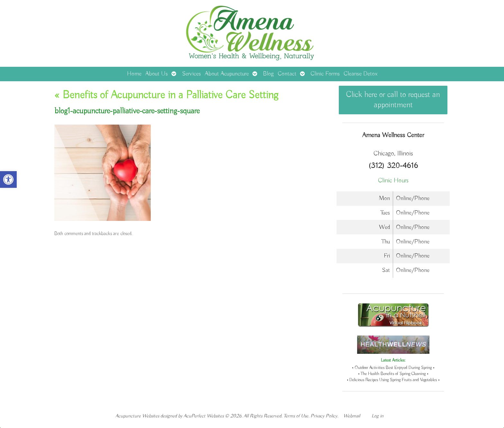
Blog (268, 74)
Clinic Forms (325, 74)
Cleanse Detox (360, 74)
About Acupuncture (227, 74)
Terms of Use (296, 416)
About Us (157, 74)
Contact (287, 74)
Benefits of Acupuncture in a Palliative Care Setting (166, 95)
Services (191, 74)
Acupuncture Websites (137, 416)
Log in (378, 416)
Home (134, 74)
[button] (8, 179)
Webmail (352, 416)
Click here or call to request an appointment (393, 100)
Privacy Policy (324, 416)
